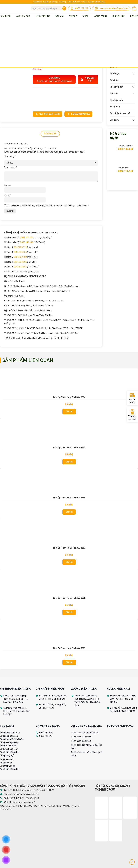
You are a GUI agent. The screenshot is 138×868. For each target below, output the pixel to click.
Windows (114, 120)
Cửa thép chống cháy (10, 752)
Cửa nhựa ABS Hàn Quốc (12, 739)
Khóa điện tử (6, 763)
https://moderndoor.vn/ (24, 802)
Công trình (101, 16)
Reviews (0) (50, 134)
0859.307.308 (20, 257)
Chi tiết (69, 411)
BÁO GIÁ (59, 16)
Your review (11, 167)
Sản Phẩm (115, 107)
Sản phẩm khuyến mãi (120, 113)
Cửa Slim (114, 80)
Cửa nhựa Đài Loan (9, 736)
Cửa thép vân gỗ (8, 766)
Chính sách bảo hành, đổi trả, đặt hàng (86, 746)
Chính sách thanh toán (81, 737)
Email (8, 195)
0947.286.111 (20, 247)
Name (8, 185)
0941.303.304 (20, 267)
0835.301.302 (20, 262)
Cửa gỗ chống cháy (9, 749)
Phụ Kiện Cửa (116, 100)
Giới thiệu (5, 16)
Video (86, 16)
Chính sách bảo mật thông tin (85, 733)
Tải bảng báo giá (78, 114)
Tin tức (73, 16)
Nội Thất (114, 93)
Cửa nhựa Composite (10, 733)
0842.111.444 (27, 237)
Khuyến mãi (119, 16)
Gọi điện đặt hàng (48, 114)
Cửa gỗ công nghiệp (9, 742)
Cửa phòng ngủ (7, 755)
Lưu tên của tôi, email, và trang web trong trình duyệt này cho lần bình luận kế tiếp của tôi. (48, 206)
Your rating (10, 156)
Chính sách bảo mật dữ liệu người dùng (87, 754)
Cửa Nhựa (115, 74)
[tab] (50, 134)
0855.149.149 (27, 242)
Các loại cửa (23, 16)
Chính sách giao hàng (81, 741)
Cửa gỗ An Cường (8, 746)
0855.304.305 (20, 252)
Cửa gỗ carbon (7, 759)
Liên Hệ (134, 16)
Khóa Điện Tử (43, 16)
